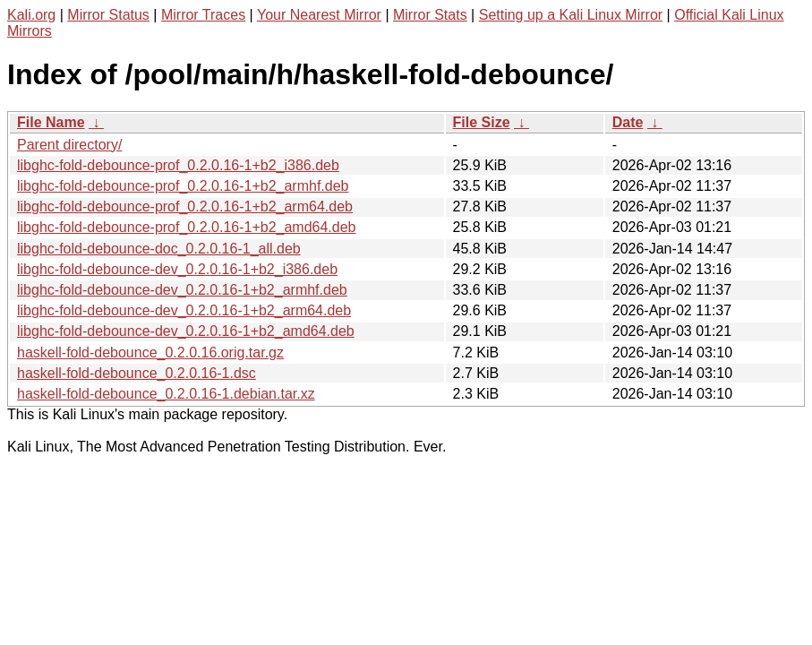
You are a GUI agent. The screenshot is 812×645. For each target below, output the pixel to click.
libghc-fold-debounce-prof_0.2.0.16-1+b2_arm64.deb (185, 206)
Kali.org (31, 15)
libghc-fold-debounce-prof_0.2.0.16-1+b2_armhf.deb (183, 186)
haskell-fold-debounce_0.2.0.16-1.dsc (137, 373)
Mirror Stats (430, 15)
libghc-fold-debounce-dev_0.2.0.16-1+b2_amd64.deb (186, 331)
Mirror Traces (203, 15)
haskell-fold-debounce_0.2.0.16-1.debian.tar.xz (166, 394)
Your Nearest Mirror (319, 15)
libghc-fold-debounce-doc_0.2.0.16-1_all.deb (159, 249)
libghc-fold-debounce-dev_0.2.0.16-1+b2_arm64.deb (184, 310)
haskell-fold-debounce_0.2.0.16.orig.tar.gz (150, 353)
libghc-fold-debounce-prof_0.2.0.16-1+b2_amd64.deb (187, 227)
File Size (482, 122)
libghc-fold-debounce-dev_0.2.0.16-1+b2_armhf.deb (182, 290)
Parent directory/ (69, 145)
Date (628, 122)
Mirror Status (108, 15)
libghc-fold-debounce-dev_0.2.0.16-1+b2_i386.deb (177, 269)
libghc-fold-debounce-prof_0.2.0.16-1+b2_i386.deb (178, 165)
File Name (51, 122)
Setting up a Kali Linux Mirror (571, 15)
